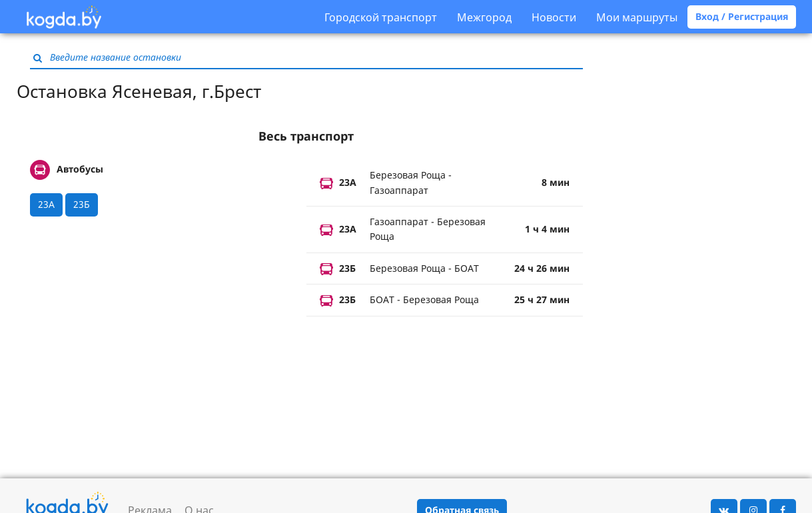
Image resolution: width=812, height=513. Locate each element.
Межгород (484, 17)
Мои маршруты (637, 17)
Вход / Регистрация (742, 16)
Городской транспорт (381, 17)
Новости (554, 17)
